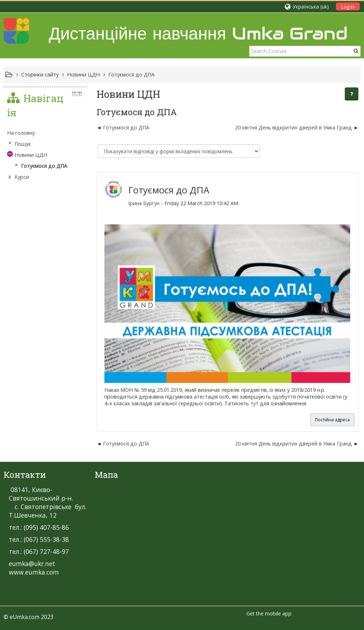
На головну (21, 133)
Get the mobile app (269, 613)
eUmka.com (25, 617)
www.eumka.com (34, 572)
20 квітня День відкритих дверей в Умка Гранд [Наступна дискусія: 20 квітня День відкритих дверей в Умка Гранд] (294, 127)
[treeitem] (45, 133)
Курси (22, 177)
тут (254, 403)
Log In (348, 7)
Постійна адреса (332, 420)
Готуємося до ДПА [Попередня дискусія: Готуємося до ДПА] (126, 127)
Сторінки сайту (40, 74)
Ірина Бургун (144, 203)
